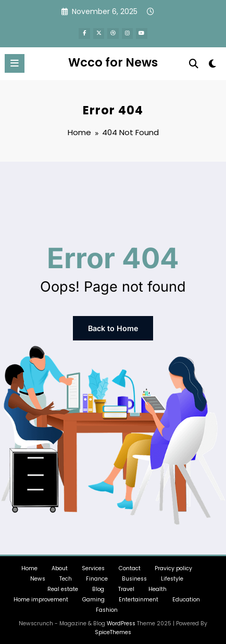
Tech (66, 575)
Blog (98, 586)
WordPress (121, 620)
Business (134, 575)
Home (29, 565)
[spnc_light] (213, 64)
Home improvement (41, 596)
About (60, 565)
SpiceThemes (113, 629)
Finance (97, 575)
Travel (126, 586)
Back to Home (113, 326)
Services (93, 565)
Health (158, 586)
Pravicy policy (173, 565)
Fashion (107, 606)
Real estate (63, 586)
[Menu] (15, 61)
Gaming (93, 596)
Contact (130, 565)
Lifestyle (172, 575)
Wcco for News (113, 60)
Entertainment (139, 596)
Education (186, 596)
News (38, 575)
